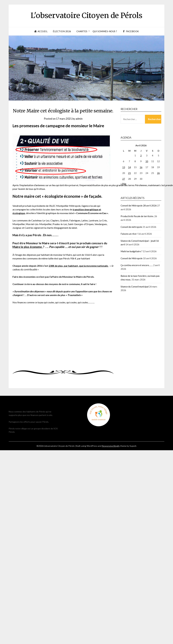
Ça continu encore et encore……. (137, 265)
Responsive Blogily (111, 446)
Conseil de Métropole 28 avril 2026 (139, 206)
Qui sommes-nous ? (105, 31)
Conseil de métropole (131, 227)
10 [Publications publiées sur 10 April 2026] (147, 161)
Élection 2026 (62, 31)
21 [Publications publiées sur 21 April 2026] (129, 173)
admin (79, 119)
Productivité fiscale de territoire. (137, 216)
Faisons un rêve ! (129, 234)
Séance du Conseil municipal (135, 287)
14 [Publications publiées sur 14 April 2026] (129, 167)
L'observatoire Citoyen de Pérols (86, 15)
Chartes (82, 31)
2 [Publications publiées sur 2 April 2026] (141, 155)
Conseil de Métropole (132, 258)
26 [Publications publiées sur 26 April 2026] (158, 173)
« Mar (124, 184)
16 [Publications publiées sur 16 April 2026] (141, 167)
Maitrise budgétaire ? (132, 251)
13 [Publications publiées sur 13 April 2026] (124, 167)
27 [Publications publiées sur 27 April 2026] (124, 179)
